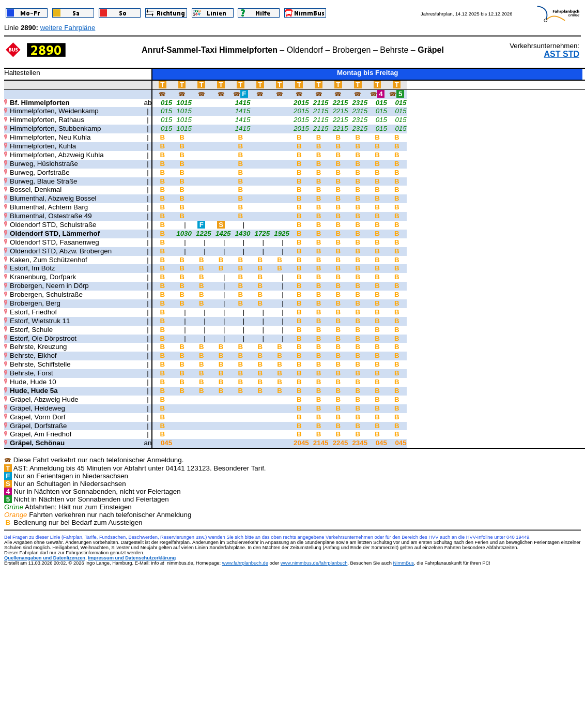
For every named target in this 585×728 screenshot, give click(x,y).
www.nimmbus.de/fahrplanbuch (314, 563)
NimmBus (404, 563)
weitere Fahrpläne (68, 28)
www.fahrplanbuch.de (245, 563)
